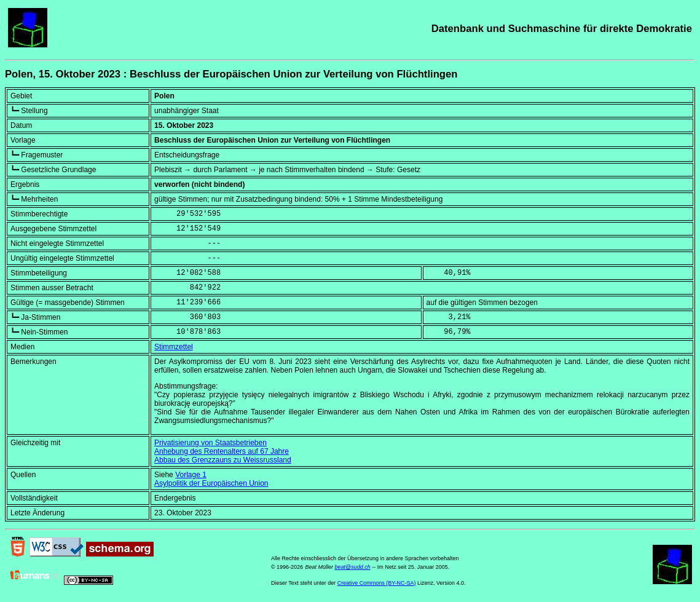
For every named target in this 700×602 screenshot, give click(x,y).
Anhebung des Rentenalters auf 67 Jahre (222, 451)
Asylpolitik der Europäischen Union (211, 483)
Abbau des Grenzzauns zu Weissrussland (223, 460)
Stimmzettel (174, 347)
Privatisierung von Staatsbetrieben (210, 443)
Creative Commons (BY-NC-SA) (377, 583)
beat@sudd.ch (352, 567)
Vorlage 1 (191, 475)
